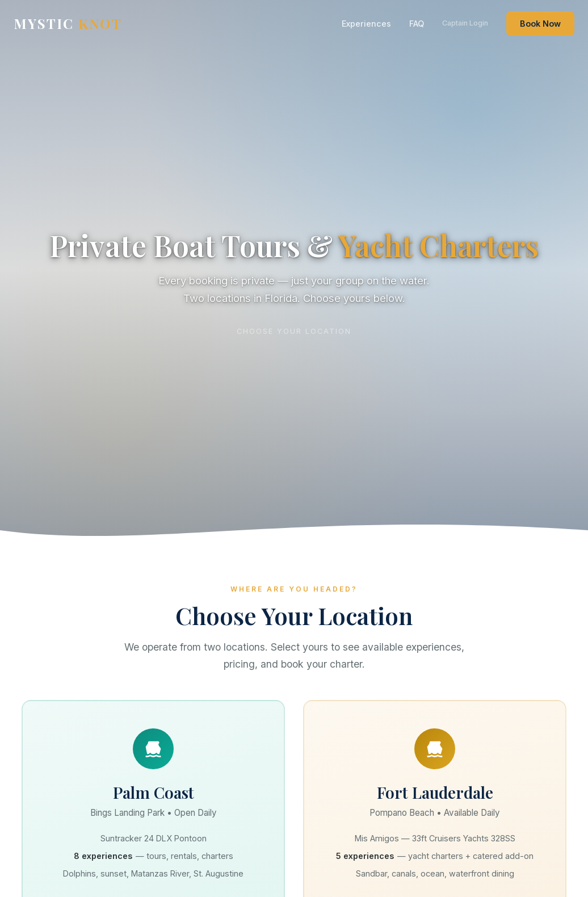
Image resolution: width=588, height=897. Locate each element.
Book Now (540, 24)
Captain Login (465, 23)
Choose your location (294, 331)
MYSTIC (68, 23)
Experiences (366, 24)
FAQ (417, 24)
